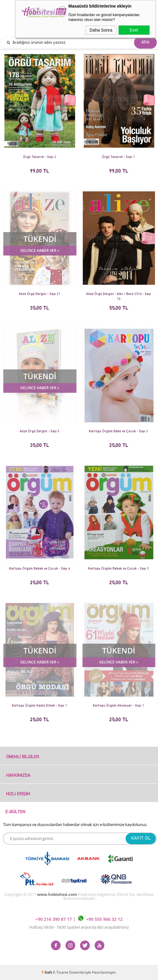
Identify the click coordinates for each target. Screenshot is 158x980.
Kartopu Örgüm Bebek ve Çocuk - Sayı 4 (40, 569)
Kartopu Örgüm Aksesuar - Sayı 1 (118, 706)
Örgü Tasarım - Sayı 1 (118, 157)
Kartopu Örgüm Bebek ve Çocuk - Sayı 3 (118, 569)
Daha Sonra (101, 30)
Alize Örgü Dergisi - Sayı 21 (40, 294)
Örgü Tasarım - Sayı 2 (40, 157)
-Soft (47, 972)
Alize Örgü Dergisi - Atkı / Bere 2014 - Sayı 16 (119, 297)
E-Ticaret (61, 972)
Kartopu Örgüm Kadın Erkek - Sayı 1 (39, 706)
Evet (134, 30)
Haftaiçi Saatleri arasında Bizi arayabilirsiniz (79, 927)
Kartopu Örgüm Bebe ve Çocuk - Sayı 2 (118, 432)
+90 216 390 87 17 (54, 919)
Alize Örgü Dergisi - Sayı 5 (40, 432)
